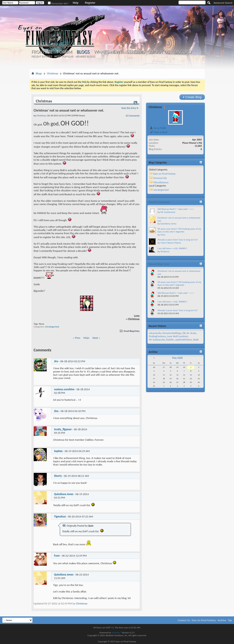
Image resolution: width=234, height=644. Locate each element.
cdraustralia (155, 333)
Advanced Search (223, 3)
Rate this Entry (129, 108)
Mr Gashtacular (168, 212)
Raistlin (170, 340)
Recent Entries (42, 56)
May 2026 (177, 358)
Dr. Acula (191, 333)
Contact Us (184, 620)
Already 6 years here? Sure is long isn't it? (178, 240)
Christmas (53, 73)
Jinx (56, 411)
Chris (163, 235)
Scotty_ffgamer (63, 429)
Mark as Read (158, 132)
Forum (65, 52)
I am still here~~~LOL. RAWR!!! (172, 248)
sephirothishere (183, 340)
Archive (222, 620)
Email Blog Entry (129, 331)
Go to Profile (158, 128)
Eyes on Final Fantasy (164, 174)
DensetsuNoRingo (172, 333)
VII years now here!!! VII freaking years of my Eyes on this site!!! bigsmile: (179, 230)
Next (95, 338)
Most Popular (64, 56)
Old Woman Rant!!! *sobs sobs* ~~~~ (176, 209)
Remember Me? (58, 3)
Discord (183, 52)
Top (230, 620)
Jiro (56, 361)
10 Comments (132, 116)
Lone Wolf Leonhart (177, 336)
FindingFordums (157, 336)
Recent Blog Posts (159, 264)
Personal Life (160, 178)
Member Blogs (85, 56)
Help (75, 3)
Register (90, 3)
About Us (160, 52)
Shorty (58, 476)
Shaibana (165, 251)
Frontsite (42, 52)
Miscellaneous (161, 182)
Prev (78, 338)
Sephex (58, 451)
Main (86, 338)
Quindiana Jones (64, 494)
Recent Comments (159, 202)
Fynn (57, 556)
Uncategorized (52, 327)
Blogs (83, 52)
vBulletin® (116, 633)
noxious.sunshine (64, 389)
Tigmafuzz (60, 516)
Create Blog (192, 97)
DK (184, 333)
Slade (196, 340)
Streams (136, 52)
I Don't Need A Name (171, 243)
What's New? (108, 52)
